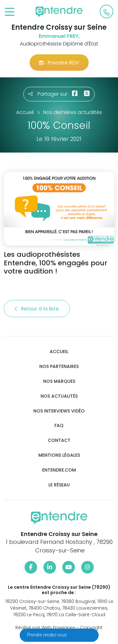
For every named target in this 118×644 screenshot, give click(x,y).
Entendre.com (59, 470)
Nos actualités (59, 396)
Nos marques (59, 381)
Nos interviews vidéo (59, 411)
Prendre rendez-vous (47, 635)
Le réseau (59, 485)
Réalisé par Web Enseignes (45, 628)
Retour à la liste (37, 309)
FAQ (59, 426)
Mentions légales (59, 455)
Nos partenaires (59, 367)
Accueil (59, 352)
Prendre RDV (59, 63)
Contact (59, 440)
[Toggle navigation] (10, 12)
